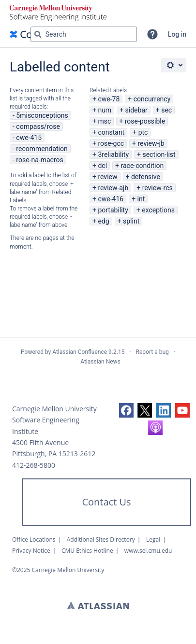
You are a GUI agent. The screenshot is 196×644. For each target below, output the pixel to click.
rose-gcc (111, 143)
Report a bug (152, 352)
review (107, 177)
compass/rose (38, 126)
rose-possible (145, 121)
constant (111, 132)
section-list (159, 154)
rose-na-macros (39, 160)
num (105, 110)
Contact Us (106, 502)
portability (113, 210)
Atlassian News (100, 362)
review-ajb (113, 188)
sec (166, 110)
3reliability (113, 154)
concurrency (152, 99)
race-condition (142, 166)
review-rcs (158, 188)
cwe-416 (111, 199)
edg (103, 221)
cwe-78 (109, 99)
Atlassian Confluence (80, 352)
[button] (152, 34)
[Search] (38, 34)
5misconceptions (42, 115)
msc (104, 121)
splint (131, 221)
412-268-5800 (34, 465)
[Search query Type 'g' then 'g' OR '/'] (84, 34)
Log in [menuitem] (177, 34)
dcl (102, 166)
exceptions (158, 210)
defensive (146, 177)
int (141, 199)
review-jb (151, 143)
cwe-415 (29, 138)
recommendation (42, 149)
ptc (143, 132)
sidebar (136, 110)
